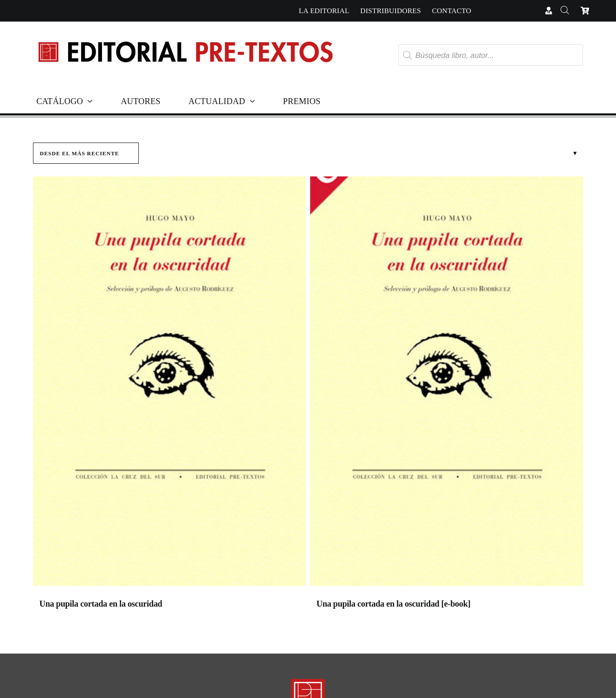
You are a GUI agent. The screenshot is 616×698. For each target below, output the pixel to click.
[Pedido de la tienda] (86, 153)
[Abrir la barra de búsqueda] (565, 11)
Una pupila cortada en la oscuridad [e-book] (393, 604)
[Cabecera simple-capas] (185, 33)
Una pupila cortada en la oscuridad (101, 604)
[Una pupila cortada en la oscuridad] (169, 383)
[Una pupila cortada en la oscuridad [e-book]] (447, 383)
